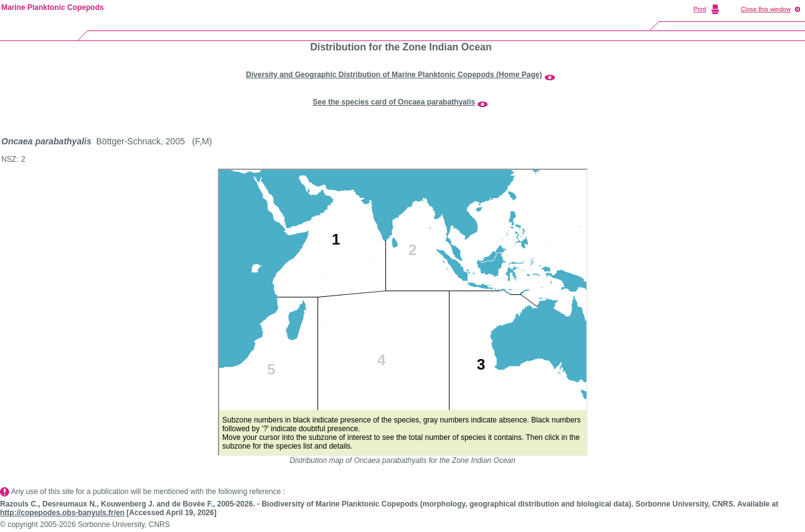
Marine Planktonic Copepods (53, 7)
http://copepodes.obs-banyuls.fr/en (62, 513)
